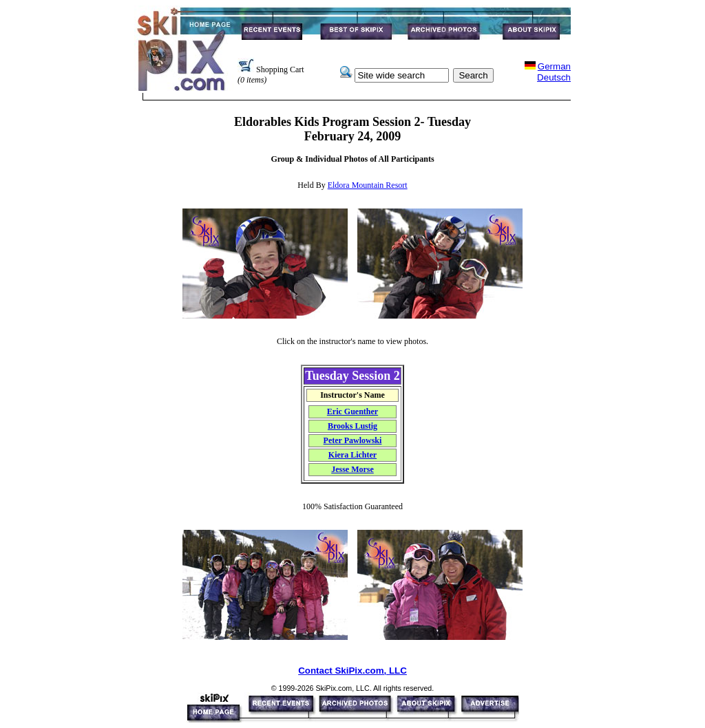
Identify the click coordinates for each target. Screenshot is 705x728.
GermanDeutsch (554, 72)
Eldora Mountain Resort (368, 185)
